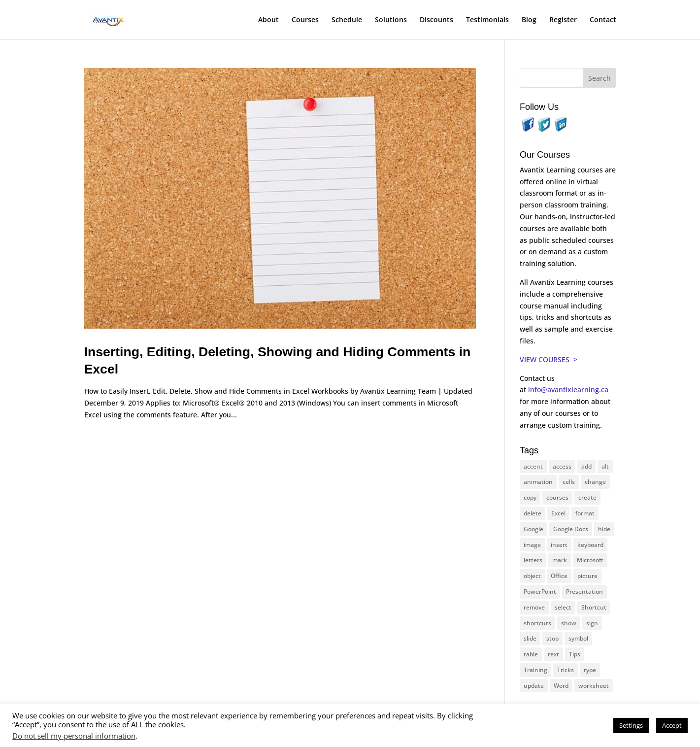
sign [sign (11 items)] (592, 623)
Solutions (391, 20)
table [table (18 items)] (531, 654)
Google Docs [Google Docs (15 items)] (571, 529)
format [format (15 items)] (585, 513)
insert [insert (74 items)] (559, 545)
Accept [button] (672, 725)
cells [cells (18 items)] (569, 482)
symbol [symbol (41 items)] (578, 638)
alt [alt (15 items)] (605, 466)
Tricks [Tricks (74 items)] (566, 670)
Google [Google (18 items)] (533, 529)
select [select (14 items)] (563, 607)
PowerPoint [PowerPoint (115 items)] (540, 592)
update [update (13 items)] (534, 686)
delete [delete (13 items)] (533, 513)
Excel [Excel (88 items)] (558, 513)
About (268, 20)
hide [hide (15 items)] (604, 529)
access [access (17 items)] (562, 466)
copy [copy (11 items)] (530, 497)
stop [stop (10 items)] (552, 638)
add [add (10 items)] (586, 466)
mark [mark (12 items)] (560, 560)
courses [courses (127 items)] (557, 497)
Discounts (436, 20)
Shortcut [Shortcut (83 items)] (594, 607)
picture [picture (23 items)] (587, 576)
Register (563, 20)
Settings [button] (631, 725)
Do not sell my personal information (74, 736)
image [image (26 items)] (532, 545)
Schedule (347, 20)
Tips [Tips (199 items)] (575, 654)
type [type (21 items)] (590, 670)
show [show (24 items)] (569, 623)
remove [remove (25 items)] (534, 607)
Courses (305, 20)
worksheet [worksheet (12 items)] (594, 686)
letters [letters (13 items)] (533, 560)
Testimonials (487, 20)
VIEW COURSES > (549, 359)
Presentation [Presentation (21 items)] (584, 592)
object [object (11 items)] (532, 576)
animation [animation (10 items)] (538, 482)
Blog (529, 20)
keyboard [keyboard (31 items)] (590, 545)
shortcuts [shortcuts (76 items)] (537, 623)
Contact (603, 20)
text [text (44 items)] (553, 654)
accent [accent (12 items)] (533, 466)
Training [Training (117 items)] (535, 670)
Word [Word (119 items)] (561, 686)
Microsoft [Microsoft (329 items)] (590, 560)
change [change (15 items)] (595, 482)
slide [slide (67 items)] (530, 638)
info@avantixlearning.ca (569, 390)
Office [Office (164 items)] (559, 576)
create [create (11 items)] (587, 497)
